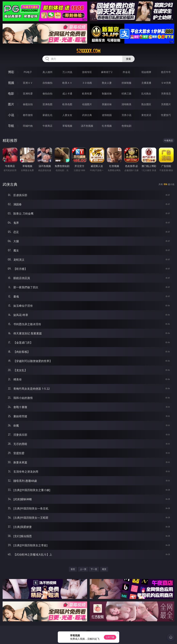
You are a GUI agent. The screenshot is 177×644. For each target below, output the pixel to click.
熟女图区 (146, 104)
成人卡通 (67, 94)
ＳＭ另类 (166, 83)
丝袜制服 (126, 83)
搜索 (128, 59)
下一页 (94, 569)
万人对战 (67, 72)
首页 (73, 569)
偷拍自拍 (47, 94)
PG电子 (28, 72)
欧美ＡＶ (67, 83)
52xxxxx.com (88, 51)
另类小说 (126, 115)
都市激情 (28, 115)
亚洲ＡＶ (28, 83)
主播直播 (146, 83)
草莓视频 (67, 126)
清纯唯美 (126, 104)
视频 (11, 83)
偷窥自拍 (28, 104)
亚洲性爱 (28, 94)
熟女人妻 (107, 83)
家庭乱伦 (47, 115)
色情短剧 (126, 126)
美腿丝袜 (107, 104)
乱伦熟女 (146, 94)
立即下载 (110, 637)
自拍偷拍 (47, 83)
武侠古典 (87, 115)
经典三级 (126, 94)
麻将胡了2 (107, 72)
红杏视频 (107, 126)
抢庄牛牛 (166, 72)
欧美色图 (67, 104)
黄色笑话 (146, 115)
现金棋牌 (146, 72)
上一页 (83, 569)
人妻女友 (67, 115)
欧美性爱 (87, 94)
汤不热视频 (87, 126)
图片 (11, 104)
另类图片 (166, 104)
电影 (11, 93)
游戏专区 (87, 72)
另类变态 (166, 94)
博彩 (11, 72)
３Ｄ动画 (87, 83)
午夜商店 (47, 126)
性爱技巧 (166, 115)
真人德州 (47, 72)
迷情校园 (107, 115)
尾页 (104, 569)
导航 (11, 126)
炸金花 (126, 72)
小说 (11, 115)
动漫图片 (87, 104)
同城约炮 (28, 126)
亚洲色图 (47, 104)
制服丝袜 (107, 94)
